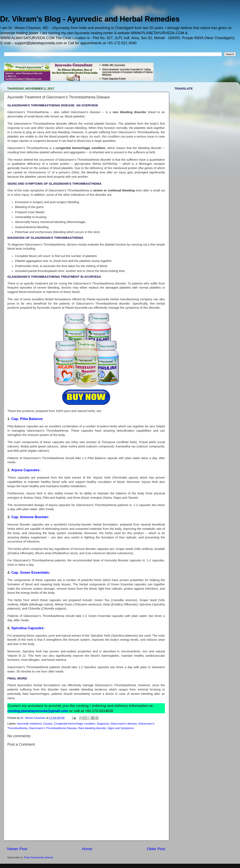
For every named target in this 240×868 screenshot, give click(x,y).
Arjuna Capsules (25, 470)
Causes (48, 724)
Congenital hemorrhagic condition (75, 724)
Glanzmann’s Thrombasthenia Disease (53, 728)
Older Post (156, 849)
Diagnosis (103, 724)
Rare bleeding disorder (92, 728)
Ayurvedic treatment (29, 724)
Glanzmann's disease (124, 724)
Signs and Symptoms (121, 728)
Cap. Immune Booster (30, 517)
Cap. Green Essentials (30, 572)
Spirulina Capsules (27, 628)
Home (87, 849)
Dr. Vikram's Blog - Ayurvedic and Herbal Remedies (90, 19)
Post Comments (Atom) (39, 857)
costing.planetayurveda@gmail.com (38, 711)
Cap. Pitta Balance (27, 419)
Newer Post (17, 849)
